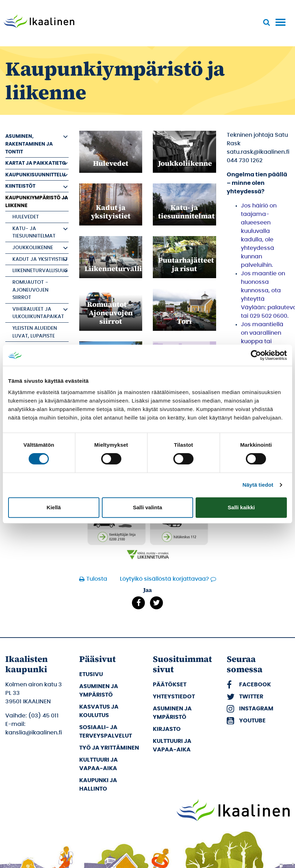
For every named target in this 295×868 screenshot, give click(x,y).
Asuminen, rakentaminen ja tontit (29, 144)
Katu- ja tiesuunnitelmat (34, 232)
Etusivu (91, 674)
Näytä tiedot (258, 485)
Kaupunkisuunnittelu (35, 175)
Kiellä (54, 507)
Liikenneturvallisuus (40, 271)
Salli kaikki (241, 507)
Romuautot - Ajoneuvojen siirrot (30, 290)
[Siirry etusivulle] (39, 22)
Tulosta (96, 579)
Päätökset (170, 685)
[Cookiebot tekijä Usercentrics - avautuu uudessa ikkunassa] (256, 355)
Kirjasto (167, 729)
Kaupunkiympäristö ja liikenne (37, 202)
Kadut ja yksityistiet (40, 259)
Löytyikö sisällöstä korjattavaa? (164, 579)
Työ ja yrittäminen (109, 748)
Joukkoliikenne (33, 248)
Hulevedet (26, 217)
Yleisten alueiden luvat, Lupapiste (35, 332)
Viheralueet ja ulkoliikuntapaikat (38, 313)
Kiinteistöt (20, 186)
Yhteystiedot (174, 697)
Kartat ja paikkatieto (36, 163)
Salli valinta (148, 507)
